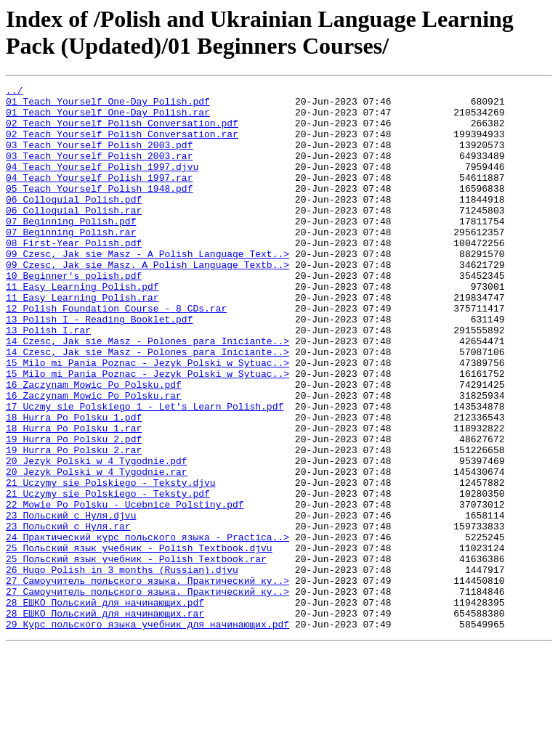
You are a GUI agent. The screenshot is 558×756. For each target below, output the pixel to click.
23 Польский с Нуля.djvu (71, 602)
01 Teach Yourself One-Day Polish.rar (108, 118)
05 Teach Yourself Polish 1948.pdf (99, 210)
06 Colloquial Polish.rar (74, 236)
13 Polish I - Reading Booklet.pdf (99, 367)
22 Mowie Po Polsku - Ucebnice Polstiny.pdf (125, 589)
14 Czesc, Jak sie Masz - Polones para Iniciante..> (147, 393)
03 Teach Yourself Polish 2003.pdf (99, 158)
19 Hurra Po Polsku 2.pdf (74, 511)
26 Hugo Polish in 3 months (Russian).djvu (122, 667)
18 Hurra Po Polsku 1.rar (74, 497)
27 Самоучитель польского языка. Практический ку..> (147, 680)
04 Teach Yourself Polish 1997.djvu (102, 184)
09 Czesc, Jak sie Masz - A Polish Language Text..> (147, 288)
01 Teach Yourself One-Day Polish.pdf (108, 105)
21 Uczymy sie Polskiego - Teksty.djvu (111, 563)
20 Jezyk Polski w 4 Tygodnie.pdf (97, 537)
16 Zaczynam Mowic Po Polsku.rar (94, 458)
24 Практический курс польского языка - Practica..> (147, 628)
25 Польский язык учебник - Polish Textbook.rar (136, 654)
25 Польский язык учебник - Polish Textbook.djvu (139, 641)
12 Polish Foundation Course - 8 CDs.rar (116, 354)
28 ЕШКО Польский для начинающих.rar (105, 720)
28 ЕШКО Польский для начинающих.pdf (105, 707)
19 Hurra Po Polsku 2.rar (74, 524)
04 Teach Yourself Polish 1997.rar (99, 197)
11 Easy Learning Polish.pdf (82, 328)
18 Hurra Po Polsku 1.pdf (74, 484)
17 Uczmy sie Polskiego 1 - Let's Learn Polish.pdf (145, 471)
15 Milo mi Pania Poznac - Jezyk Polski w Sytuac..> (147, 419)
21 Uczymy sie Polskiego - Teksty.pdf (108, 576)
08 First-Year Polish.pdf (74, 275)
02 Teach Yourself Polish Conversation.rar (122, 145)
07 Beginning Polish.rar (71, 262)
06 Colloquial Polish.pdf (74, 223)
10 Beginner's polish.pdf (74, 314)
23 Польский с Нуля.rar (68, 615)
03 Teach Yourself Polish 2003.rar (99, 171)
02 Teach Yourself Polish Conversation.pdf (122, 131)
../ (14, 92)
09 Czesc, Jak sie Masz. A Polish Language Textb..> (147, 301)
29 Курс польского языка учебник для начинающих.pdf (147, 733)
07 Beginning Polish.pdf (71, 249)
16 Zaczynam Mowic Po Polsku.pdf (94, 445)
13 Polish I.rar (48, 380)
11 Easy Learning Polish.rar (82, 341)
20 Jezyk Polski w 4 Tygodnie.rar (97, 550)
